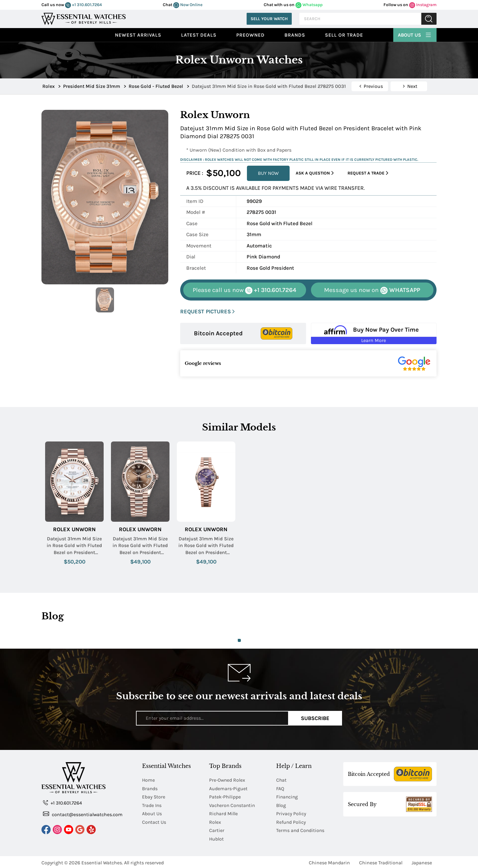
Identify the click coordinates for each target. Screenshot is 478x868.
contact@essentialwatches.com (83, 814)
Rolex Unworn (74, 529)
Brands (295, 35)
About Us (415, 34)
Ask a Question (315, 173)
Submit (429, 19)
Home (149, 780)
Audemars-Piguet (228, 788)
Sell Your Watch (269, 19)
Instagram (423, 5)
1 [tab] (239, 640)
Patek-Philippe (225, 796)
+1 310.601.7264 (83, 5)
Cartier (217, 829)
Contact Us (154, 821)
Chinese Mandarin (329, 861)
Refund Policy (291, 821)
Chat (282, 780)
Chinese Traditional (381, 861)
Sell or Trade (344, 35)
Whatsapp (309, 5)
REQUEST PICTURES (207, 312)
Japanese (422, 861)
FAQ (280, 788)
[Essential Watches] (84, 18)
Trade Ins (152, 805)
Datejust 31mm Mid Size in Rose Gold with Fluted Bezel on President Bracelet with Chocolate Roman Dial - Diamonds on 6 (140, 546)
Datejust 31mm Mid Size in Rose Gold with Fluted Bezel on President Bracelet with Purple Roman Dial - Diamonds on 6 (206, 546)
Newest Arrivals (138, 35)
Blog (281, 805)
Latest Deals (199, 35)
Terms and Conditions (301, 829)
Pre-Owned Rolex (228, 780)
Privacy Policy (291, 813)
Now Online (188, 5)
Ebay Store (154, 796)
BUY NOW (268, 173)
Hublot (217, 838)
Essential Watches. (102, 861)
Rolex (215, 821)
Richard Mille (224, 813)
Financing (287, 796)
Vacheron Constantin (233, 805)
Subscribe (315, 718)
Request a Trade (368, 173)
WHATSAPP (372, 290)
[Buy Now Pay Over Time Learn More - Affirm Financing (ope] (374, 333)
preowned (250, 35)
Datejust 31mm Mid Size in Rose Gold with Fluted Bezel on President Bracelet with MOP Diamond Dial (74, 546)
